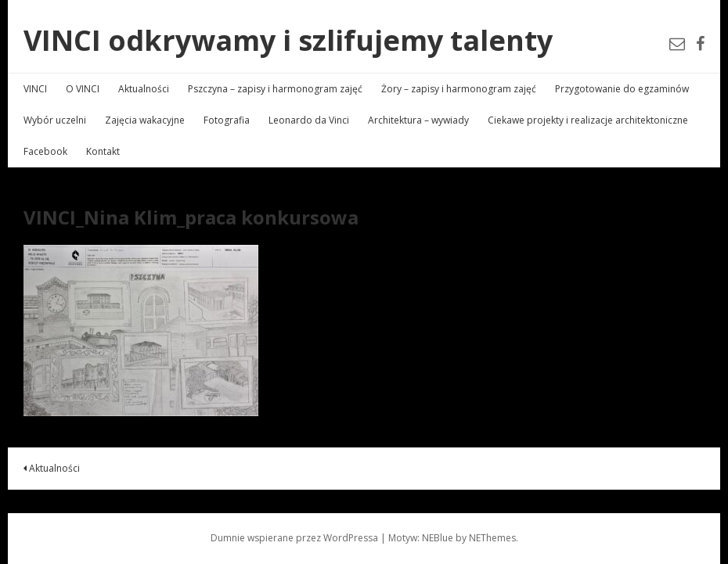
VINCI (35, 89)
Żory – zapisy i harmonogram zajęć (459, 89)
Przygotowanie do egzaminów (622, 89)
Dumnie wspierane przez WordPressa (294, 538)
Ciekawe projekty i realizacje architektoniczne (588, 120)
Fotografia (227, 120)
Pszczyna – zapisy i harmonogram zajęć (275, 89)
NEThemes (492, 538)
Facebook (45, 151)
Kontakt (103, 151)
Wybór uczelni (55, 120)
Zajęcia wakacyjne (145, 120)
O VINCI (83, 89)
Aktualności (144, 89)
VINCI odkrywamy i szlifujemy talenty (288, 40)
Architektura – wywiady (418, 120)
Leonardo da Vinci (309, 120)
